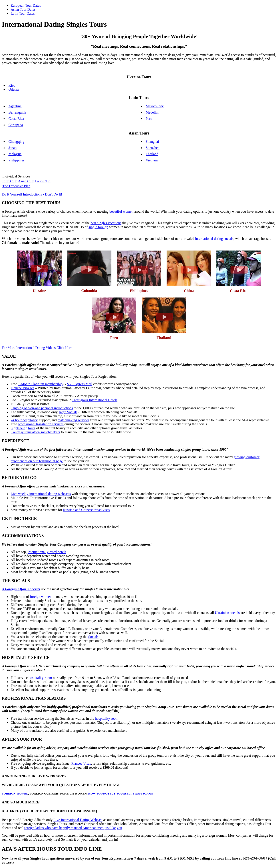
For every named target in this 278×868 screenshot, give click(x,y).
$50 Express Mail (80, 384)
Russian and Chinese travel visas (87, 510)
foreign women (41, 597)
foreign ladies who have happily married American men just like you (73, 828)
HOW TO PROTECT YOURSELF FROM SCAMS (121, 794)
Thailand (152, 154)
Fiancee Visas (81, 763)
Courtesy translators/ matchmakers (35, 432)
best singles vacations (106, 223)
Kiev (12, 85)
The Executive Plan (16, 186)
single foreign (98, 227)
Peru (149, 119)
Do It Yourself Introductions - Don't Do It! (32, 194)
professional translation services (41, 424)
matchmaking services (74, 420)
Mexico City (155, 106)
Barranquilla (17, 112)
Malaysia (15, 154)
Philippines (16, 160)
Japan (12, 148)
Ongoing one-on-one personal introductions (42, 408)
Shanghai (152, 142)
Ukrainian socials (227, 613)
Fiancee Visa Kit (22, 388)
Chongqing (16, 142)
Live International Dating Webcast (78, 820)
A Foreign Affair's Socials (21, 589)
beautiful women (121, 211)
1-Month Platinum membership (40, 384)
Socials (93, 637)
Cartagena (16, 125)
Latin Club (43, 181)
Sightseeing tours (23, 428)
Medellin (152, 112)
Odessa (14, 89)
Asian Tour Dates (23, 9)
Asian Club (26, 181)
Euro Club (10, 181)
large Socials (68, 412)
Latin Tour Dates (23, 13)
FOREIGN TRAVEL (15, 794)
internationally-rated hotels (47, 552)
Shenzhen (153, 148)
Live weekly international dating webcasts (41, 494)
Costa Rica (16, 119)
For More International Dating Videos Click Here (37, 348)
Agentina (15, 106)
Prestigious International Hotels (95, 400)
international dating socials (214, 239)
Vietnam (152, 160)
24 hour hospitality (24, 420)
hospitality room (40, 678)
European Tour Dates (26, 5)
